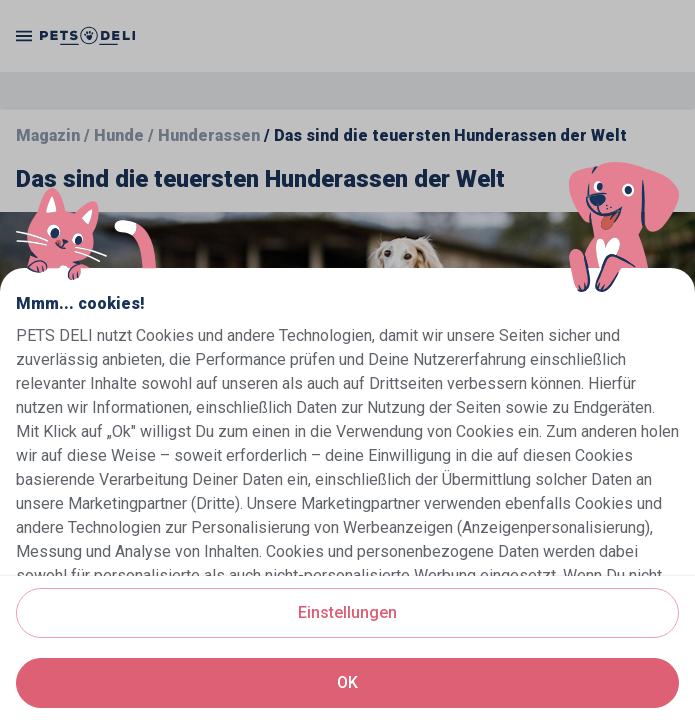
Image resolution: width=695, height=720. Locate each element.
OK (347, 682)
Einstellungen (347, 612)
